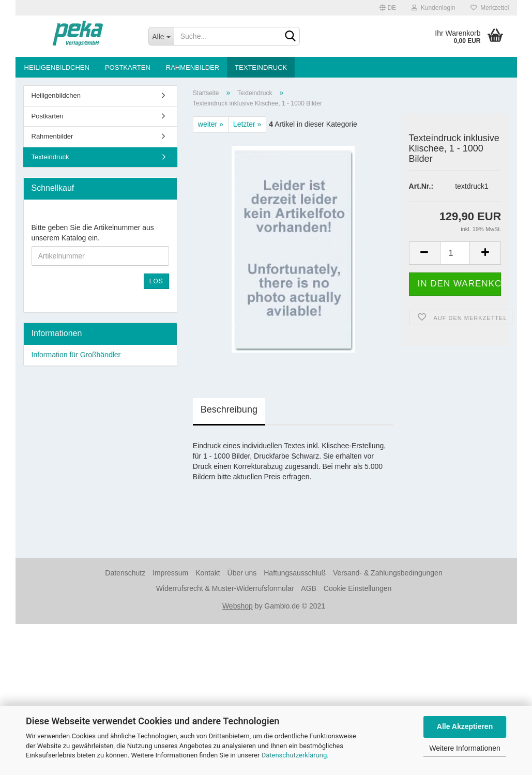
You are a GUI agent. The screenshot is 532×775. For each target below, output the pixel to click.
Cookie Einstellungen (358, 588)
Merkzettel (490, 8)
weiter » (211, 124)
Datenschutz (125, 573)
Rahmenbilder (193, 67)
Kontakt (208, 573)
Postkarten (128, 67)
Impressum (170, 573)
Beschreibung (229, 409)
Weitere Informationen (465, 748)
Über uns (242, 573)
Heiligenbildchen (57, 67)
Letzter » (247, 124)
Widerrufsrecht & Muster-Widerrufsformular (225, 588)
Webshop (238, 606)
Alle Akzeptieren (465, 726)
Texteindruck (261, 67)
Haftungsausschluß (295, 573)
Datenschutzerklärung (294, 755)
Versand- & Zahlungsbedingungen (388, 573)
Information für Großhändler (76, 355)
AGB (309, 588)
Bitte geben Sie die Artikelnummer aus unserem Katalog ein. (93, 233)
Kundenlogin (433, 8)
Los (156, 281)
